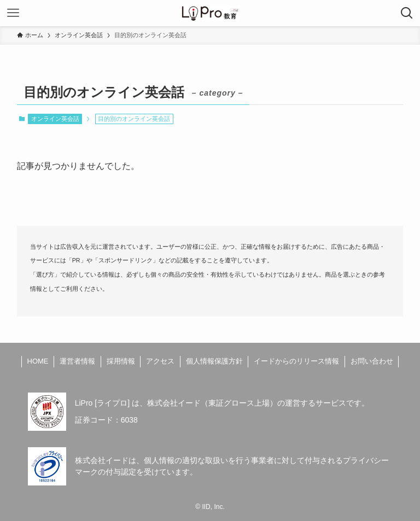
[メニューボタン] (13, 13)
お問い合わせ (372, 361)
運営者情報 (77, 361)
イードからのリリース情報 (296, 361)
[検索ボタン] (407, 13)
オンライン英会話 (55, 119)
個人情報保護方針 (214, 361)
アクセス (160, 361)
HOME (38, 361)
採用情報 (121, 361)
